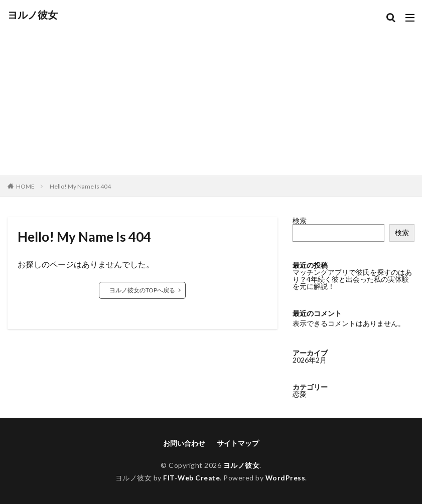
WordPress (286, 478)
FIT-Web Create (191, 478)
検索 (300, 220)
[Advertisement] (211, 95)
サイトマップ (238, 443)
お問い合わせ (184, 443)
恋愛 (300, 401)
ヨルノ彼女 (33, 15)
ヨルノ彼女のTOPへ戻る (142, 290)
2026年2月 (310, 367)
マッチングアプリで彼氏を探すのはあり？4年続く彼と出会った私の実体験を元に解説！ (352, 279)
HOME (25, 186)
